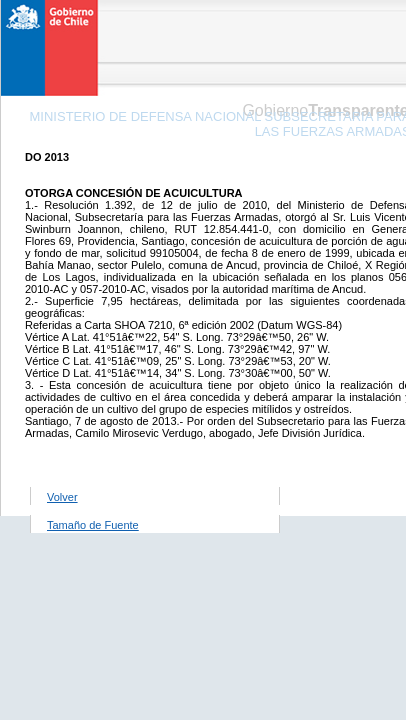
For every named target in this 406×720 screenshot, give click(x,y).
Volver (62, 497)
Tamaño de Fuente (93, 525)
